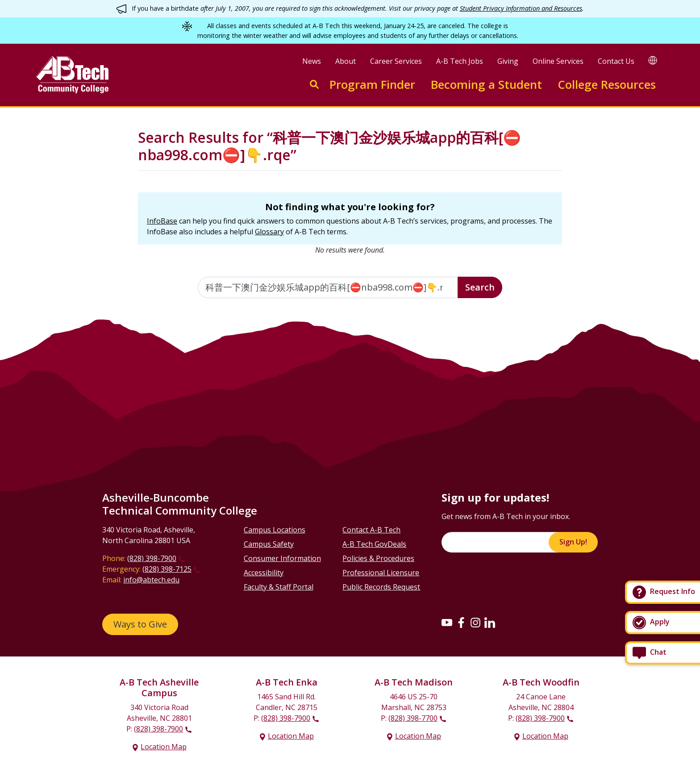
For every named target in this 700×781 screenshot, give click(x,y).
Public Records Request (381, 587)
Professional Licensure (381, 573)
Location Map (164, 747)
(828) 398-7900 (152, 558)
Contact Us (616, 61)
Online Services (558, 61)
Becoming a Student (486, 85)
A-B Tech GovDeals (374, 544)
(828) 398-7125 (167, 569)
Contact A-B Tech (371, 530)
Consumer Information (282, 558)
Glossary (269, 232)
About (346, 61)
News (312, 61)
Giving (508, 61)
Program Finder (372, 85)
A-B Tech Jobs (460, 61)
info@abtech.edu (151, 580)
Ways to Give (140, 624)
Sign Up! (573, 542)
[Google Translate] (653, 60)
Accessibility (264, 573)
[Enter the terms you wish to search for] (328, 287)
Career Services (396, 61)
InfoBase (162, 221)
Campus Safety (269, 544)
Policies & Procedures (378, 558)
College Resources (607, 85)
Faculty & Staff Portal (279, 587)
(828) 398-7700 (413, 718)
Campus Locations (275, 530)
